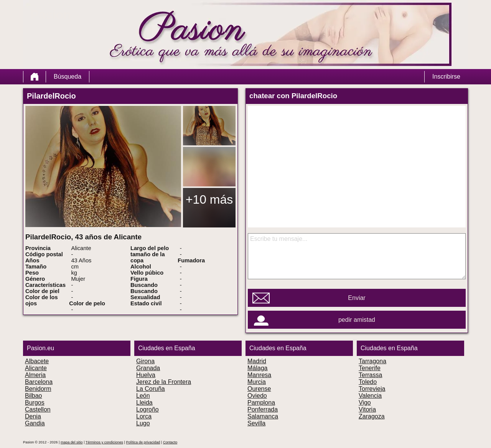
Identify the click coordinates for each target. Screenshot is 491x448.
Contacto (170, 442)
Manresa (259, 375)
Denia (33, 416)
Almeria (35, 375)
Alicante (36, 368)
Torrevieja (372, 389)
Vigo (365, 403)
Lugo (143, 423)
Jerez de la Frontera (164, 382)
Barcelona (39, 382)
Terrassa (370, 375)
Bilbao (33, 396)
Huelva (146, 375)
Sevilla (256, 423)
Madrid (257, 361)
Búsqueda (68, 77)
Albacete (37, 361)
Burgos (35, 403)
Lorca (144, 416)
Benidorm (38, 389)
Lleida (144, 403)
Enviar (357, 298)
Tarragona (372, 361)
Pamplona (261, 403)
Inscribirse (446, 77)
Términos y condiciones (104, 442)
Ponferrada (263, 409)
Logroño (147, 409)
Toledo (368, 382)
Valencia (370, 396)
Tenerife (370, 368)
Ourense (259, 389)
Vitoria (367, 409)
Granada (148, 368)
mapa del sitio (72, 442)
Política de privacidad (143, 442)
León (143, 396)
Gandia (35, 423)
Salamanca (263, 416)
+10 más (209, 199)
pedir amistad (357, 320)
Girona (145, 361)
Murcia (257, 382)
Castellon (38, 409)
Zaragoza (372, 416)
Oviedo (257, 396)
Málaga (257, 368)
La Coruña (151, 389)
